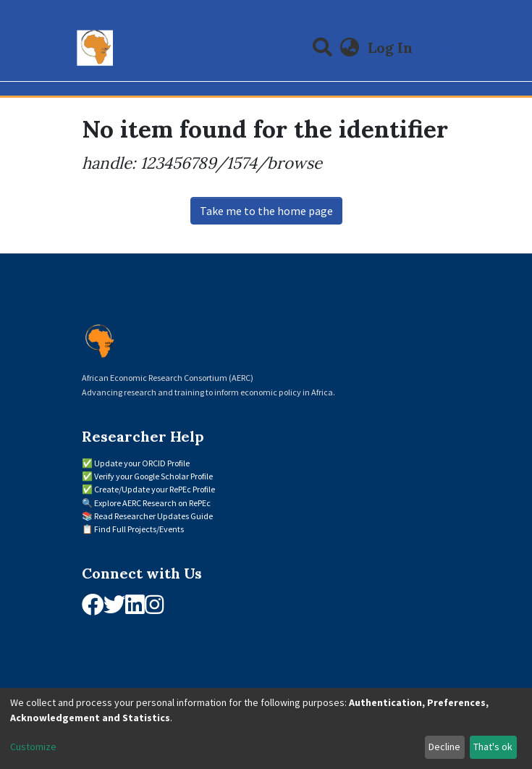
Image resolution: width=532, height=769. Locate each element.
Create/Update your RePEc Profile (155, 489)
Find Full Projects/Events (139, 529)
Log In (392, 47)
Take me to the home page (266, 211)
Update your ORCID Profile (142, 463)
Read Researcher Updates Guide (153, 516)
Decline (444, 747)
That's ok (493, 747)
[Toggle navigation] (442, 48)
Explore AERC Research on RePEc (152, 503)
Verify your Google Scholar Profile (153, 476)
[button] (349, 48)
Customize (33, 747)
